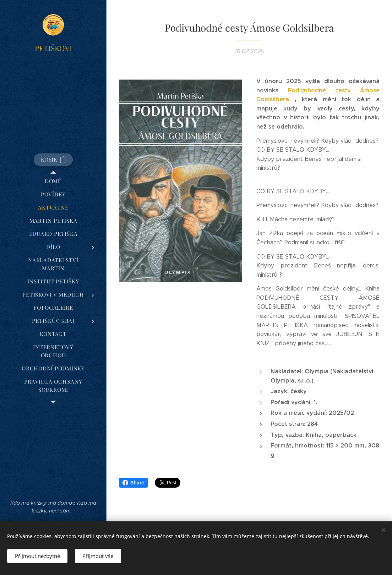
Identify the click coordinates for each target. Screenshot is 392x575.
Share (133, 483)
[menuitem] (53, 181)
